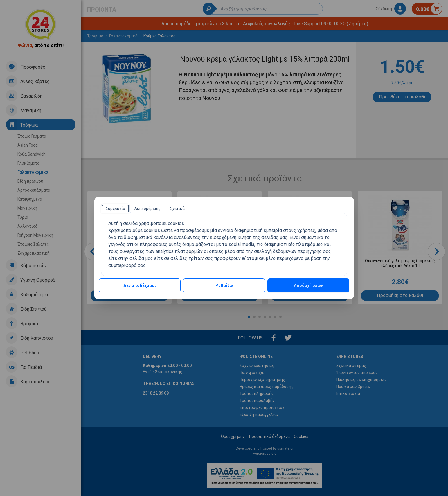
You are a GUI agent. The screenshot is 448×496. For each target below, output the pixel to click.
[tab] (115, 209)
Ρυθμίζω (224, 285)
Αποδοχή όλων (308, 285)
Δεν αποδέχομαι (140, 285)
